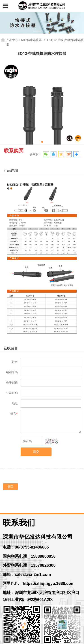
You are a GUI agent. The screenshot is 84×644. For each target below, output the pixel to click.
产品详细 (11, 170)
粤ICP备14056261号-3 (42, 639)
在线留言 (11, 348)
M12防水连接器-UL (34, 40)
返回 (10, 486)
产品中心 (12, 40)
